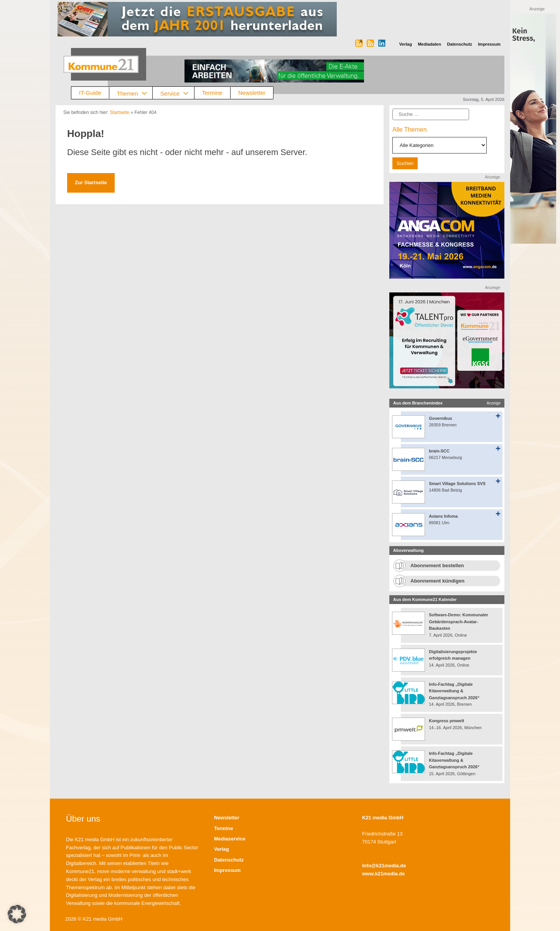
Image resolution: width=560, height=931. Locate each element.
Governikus (441, 418)
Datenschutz (229, 860)
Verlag (222, 849)
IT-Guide (90, 93)
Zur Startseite (91, 182)
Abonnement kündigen (437, 581)
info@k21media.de (384, 866)
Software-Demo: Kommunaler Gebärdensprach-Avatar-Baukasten (459, 621)
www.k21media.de (384, 874)
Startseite (119, 112)
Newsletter (252, 93)
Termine (212, 93)
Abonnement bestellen (437, 565)
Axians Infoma (443, 516)
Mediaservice (230, 839)
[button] (17, 914)
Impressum (227, 870)
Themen (135, 93)
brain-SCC (439, 451)
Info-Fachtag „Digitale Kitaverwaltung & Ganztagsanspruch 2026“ (454, 691)
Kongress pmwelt (446, 721)
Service (177, 93)
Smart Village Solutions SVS (457, 484)
